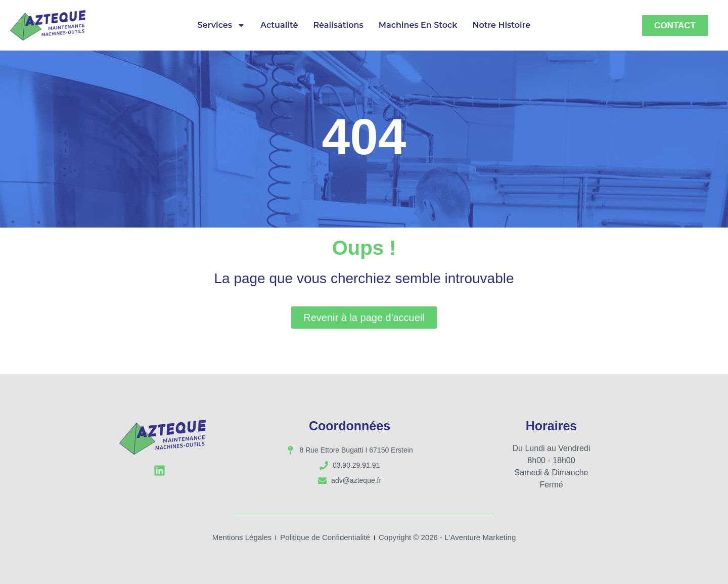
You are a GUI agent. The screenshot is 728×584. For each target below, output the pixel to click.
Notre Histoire (501, 25)
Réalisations (338, 25)
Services (221, 25)
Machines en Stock (418, 25)
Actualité (279, 25)
